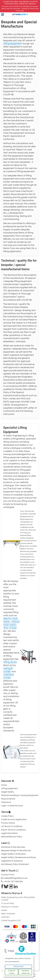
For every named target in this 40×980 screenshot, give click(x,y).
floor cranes (10, 628)
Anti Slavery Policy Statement (15, 864)
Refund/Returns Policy (12, 837)
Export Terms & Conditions (13, 830)
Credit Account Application (14, 819)
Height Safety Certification (14, 854)
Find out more (18, 967)
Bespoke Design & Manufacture (16, 851)
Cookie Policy (7, 816)
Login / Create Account (12, 806)
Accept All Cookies (11, 972)
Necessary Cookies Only (25, 972)
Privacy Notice (8, 823)
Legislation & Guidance (12, 861)
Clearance (6, 802)
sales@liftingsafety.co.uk (14, 878)
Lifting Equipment (9, 788)
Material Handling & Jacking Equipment (20, 795)
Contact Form (8, 875)
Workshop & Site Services (13, 847)
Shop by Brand (8, 799)
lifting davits (10, 662)
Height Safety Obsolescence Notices (18, 857)
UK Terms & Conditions (12, 826)
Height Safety (8, 792)
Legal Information (9, 833)
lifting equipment (13, 44)
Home (4, 785)
